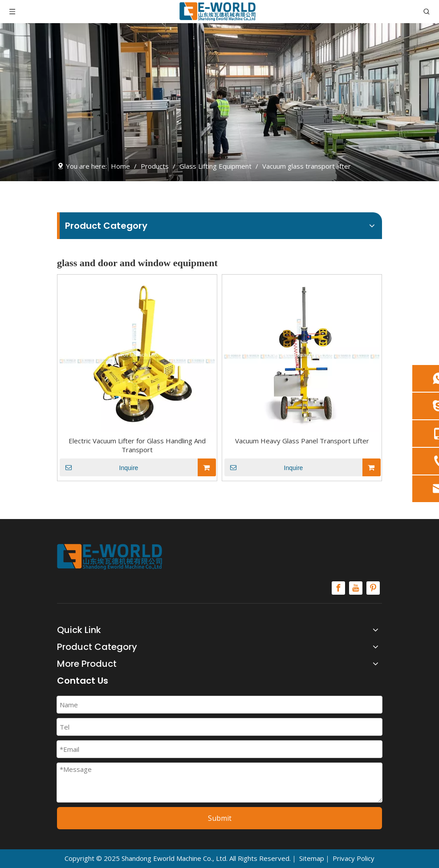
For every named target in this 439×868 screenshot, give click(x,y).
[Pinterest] (373, 588)
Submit (220, 818)
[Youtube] (356, 588)
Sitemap (312, 858)
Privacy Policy (354, 858)
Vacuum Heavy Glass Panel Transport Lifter (302, 441)
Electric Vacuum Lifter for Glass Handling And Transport (137, 445)
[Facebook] (338, 588)
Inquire (99, 467)
